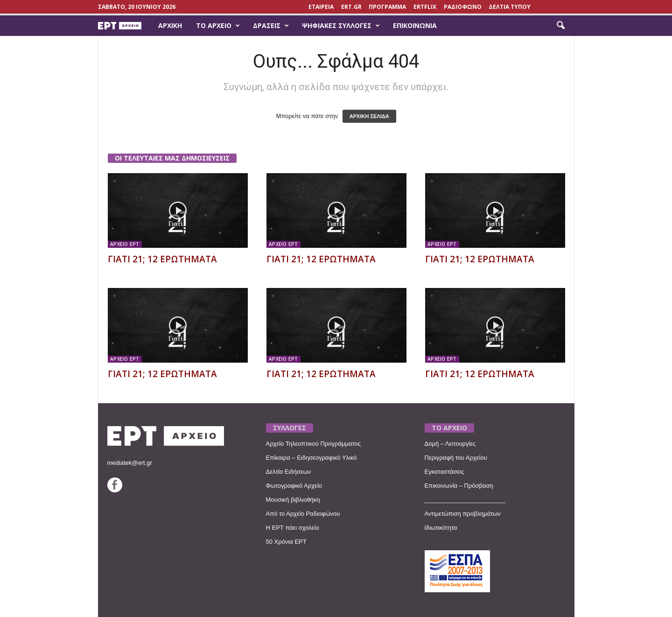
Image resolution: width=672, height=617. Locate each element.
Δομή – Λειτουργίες (450, 444)
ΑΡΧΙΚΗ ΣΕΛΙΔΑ (369, 116)
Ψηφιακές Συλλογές (341, 26)
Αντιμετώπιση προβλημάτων (463, 514)
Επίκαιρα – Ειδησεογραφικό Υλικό (311, 458)
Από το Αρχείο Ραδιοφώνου (303, 514)
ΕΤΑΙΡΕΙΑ (321, 7)
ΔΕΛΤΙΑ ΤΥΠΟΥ (510, 7)
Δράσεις (271, 26)
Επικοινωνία (415, 25)
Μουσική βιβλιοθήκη (293, 500)
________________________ (465, 500)
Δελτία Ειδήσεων (289, 472)
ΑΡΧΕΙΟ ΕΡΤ (125, 244)
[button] (560, 26)
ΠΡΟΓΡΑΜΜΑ (387, 7)
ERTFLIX (425, 7)
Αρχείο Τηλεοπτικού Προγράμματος (313, 444)
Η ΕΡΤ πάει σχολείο (293, 528)
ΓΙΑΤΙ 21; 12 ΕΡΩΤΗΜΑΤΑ (162, 259)
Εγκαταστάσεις (444, 472)
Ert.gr (351, 7)
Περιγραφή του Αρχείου (456, 458)
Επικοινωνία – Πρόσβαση (459, 486)
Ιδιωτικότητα (441, 528)
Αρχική (170, 25)
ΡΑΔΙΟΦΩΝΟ (463, 7)
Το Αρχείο (218, 26)
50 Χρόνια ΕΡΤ (286, 542)
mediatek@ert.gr (130, 463)
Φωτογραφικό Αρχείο (294, 486)
